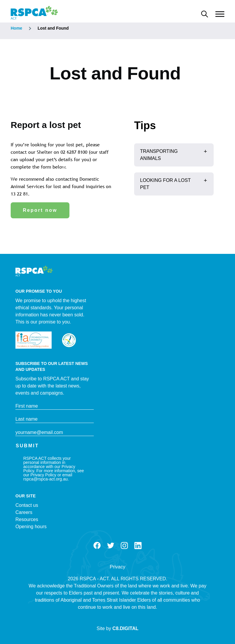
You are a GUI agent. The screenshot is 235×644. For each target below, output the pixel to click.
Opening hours (31, 527)
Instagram (124, 546)
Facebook (97, 546)
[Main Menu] (220, 14)
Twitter (111, 546)
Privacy (117, 567)
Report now (40, 210)
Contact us (27, 505)
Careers (24, 512)
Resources (27, 519)
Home (16, 28)
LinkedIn (138, 546)
